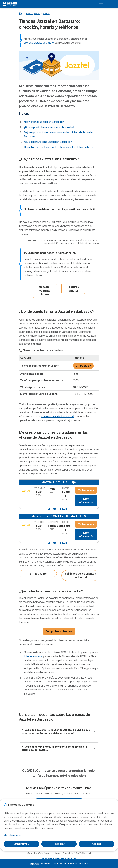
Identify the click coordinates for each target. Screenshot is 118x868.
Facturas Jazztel (73, 289)
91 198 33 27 (83, 366)
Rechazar (59, 844)
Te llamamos (86, 490)
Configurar (22, 844)
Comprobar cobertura (59, 631)
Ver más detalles (59, 509)
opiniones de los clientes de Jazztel (80, 575)
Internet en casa (33, 656)
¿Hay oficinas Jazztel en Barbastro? (44, 122)
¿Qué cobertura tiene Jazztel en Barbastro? (48, 142)
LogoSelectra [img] (35, 864)
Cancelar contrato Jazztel (45, 291)
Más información (86, 501)
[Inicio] (21, 13)
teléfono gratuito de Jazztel (39, 43)
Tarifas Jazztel (38, 574)
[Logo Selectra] (10, 4)
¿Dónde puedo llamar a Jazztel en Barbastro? (49, 127)
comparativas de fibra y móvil (58, 416)
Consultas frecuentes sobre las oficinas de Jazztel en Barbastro (59, 147)
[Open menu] (102, 4)
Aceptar (96, 844)
